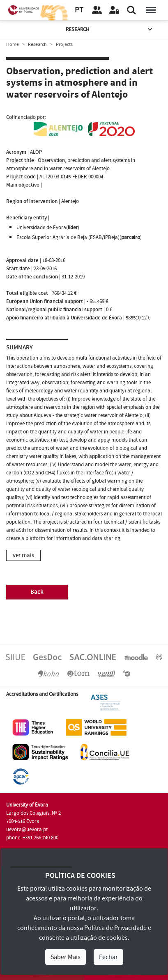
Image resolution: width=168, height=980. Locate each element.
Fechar (108, 957)
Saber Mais (66, 957)
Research (110, 30)
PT (79, 10)
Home (13, 44)
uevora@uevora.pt (27, 830)
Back (37, 592)
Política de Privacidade (115, 928)
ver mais (23, 555)
